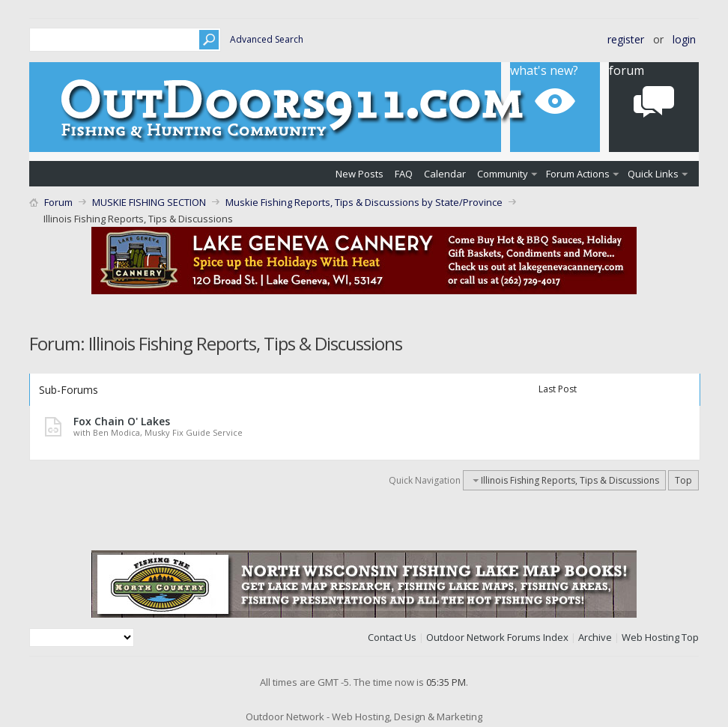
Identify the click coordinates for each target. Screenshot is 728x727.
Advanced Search (267, 39)
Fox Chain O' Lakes (122, 421)
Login (684, 39)
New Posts (360, 174)
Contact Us (392, 637)
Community (503, 174)
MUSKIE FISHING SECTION (149, 202)
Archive (595, 637)
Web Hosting (650, 637)
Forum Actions (578, 174)
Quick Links (653, 174)
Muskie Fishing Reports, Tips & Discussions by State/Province (364, 202)
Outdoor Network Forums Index (497, 637)
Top (683, 480)
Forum (58, 202)
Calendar (445, 174)
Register (626, 39)
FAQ (404, 174)
